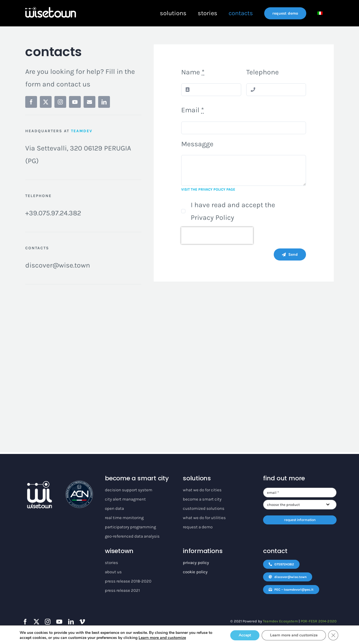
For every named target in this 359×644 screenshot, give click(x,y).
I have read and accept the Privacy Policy (233, 211)
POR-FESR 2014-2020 (319, 621)
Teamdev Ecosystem (280, 621)
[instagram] (60, 102)
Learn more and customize (162, 638)
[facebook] (31, 102)
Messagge (197, 144)
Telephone (263, 72)
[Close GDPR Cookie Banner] (333, 635)
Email (193, 110)
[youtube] (75, 102)
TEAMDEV (82, 131)
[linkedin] (104, 102)
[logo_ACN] (79, 484)
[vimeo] (82, 622)
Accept (245, 635)
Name (193, 72)
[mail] (89, 102)
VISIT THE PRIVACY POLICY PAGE (208, 189)
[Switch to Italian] (320, 13)
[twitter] (46, 102)
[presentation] (217, 236)
